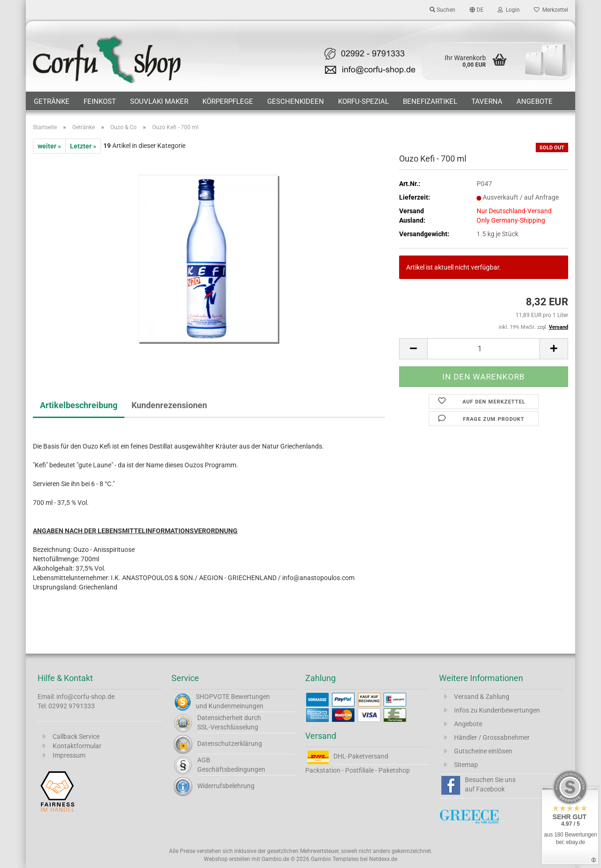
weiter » (49, 146)
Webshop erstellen (227, 859)
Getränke (52, 101)
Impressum (69, 755)
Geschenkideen (296, 101)
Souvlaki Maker (159, 101)
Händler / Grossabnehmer (492, 737)
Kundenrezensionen (169, 405)
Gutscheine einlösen (483, 751)
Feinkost (100, 101)
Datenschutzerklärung (230, 744)
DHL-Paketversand (361, 756)
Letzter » (83, 146)
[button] (477, 9)
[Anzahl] (484, 349)
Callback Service (76, 736)
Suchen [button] (443, 10)
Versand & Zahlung (482, 697)
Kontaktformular (77, 746)
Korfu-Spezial (363, 101)
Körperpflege (228, 101)
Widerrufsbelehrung (226, 786)
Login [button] (509, 10)
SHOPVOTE (213, 697)
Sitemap (466, 765)
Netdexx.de (383, 859)
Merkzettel (551, 10)
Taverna (487, 101)
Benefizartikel (430, 101)
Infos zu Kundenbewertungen (497, 710)
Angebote (535, 101)
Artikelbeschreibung (79, 405)
